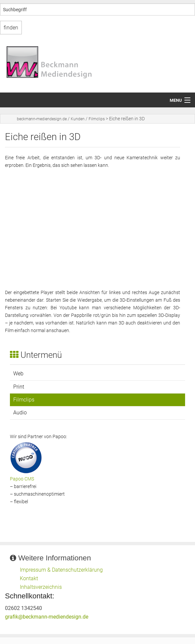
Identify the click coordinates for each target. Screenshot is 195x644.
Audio (20, 413)
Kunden (78, 119)
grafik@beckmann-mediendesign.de (47, 617)
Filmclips (97, 119)
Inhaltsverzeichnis (41, 587)
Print (19, 387)
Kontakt (29, 578)
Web (18, 374)
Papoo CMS (22, 479)
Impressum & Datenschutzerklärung (61, 570)
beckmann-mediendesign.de (42, 119)
